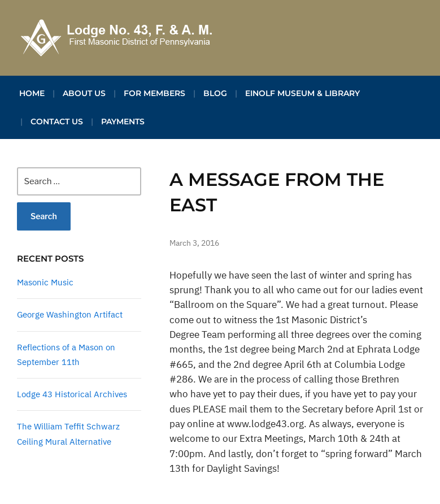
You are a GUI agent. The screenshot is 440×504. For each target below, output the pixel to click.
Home (32, 93)
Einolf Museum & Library (302, 93)
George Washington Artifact (70, 314)
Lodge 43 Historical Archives (72, 394)
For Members (154, 93)
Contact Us (57, 121)
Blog (215, 93)
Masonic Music (45, 282)
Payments (123, 121)
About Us (84, 93)
